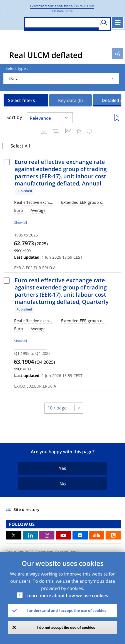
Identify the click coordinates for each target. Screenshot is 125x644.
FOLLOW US (22, 524)
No (63, 484)
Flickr (80, 535)
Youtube (63, 535)
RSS (113, 535)
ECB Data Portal (62, 11)
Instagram (47, 535)
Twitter (14, 535)
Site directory (27, 509)
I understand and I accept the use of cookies (66, 610)
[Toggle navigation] (117, 23)
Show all (21, 222)
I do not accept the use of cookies (66, 628)
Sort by (14, 117)
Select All (20, 146)
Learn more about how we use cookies (67, 595)
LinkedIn (30, 535)
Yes (62, 468)
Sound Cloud (97, 535)
